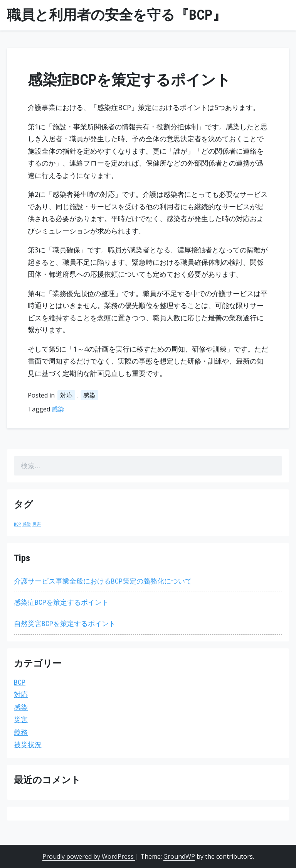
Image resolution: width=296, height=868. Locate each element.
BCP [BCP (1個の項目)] (17, 524)
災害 (21, 720)
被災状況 (28, 745)
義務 (21, 732)
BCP (20, 682)
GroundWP (179, 856)
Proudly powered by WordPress (89, 856)
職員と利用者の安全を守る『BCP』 (117, 15)
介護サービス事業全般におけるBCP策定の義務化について (103, 581)
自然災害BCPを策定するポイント (65, 624)
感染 (89, 395)
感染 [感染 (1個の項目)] (27, 524)
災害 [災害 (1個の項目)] (37, 524)
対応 (66, 395)
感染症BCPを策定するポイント (61, 602)
